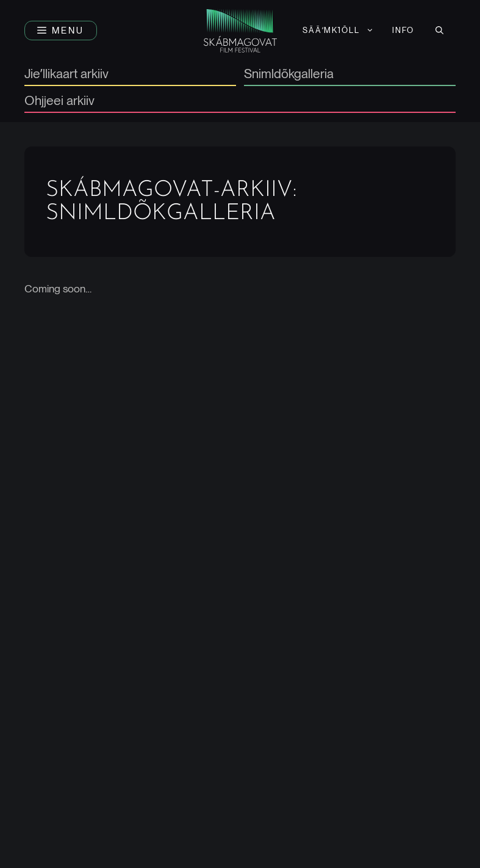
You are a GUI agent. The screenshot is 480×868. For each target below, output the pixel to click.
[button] (61, 31)
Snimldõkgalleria (289, 74)
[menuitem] (339, 31)
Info (403, 30)
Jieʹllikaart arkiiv (66, 74)
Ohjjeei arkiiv (59, 101)
